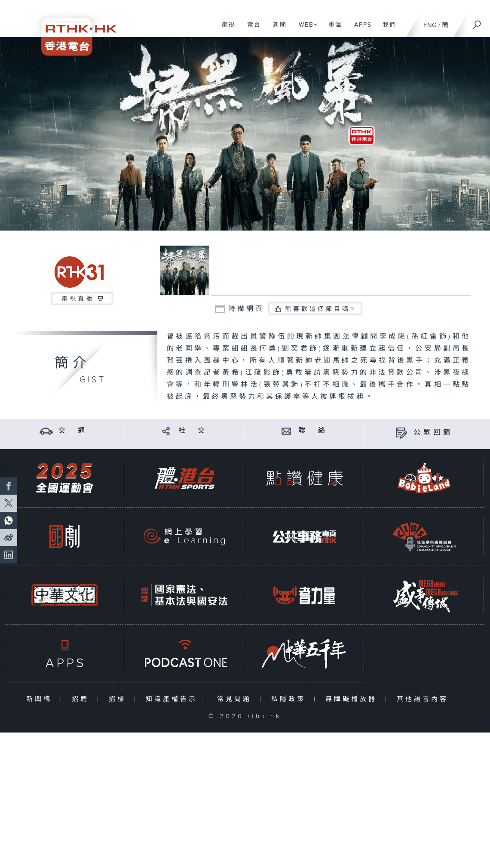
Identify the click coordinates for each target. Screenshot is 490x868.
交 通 (73, 431)
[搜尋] (477, 22)
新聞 (277, 29)
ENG (430, 25)
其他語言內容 (424, 699)
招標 (119, 699)
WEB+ (305, 29)
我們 (386, 29)
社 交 (193, 431)
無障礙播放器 (353, 699)
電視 (225, 29)
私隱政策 (290, 699)
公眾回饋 (433, 432)
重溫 (332, 29)
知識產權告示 (173, 699)
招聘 (82, 699)
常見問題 (236, 699)
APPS (360, 29)
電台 (251, 29)
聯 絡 (313, 431)
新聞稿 (41, 699)
